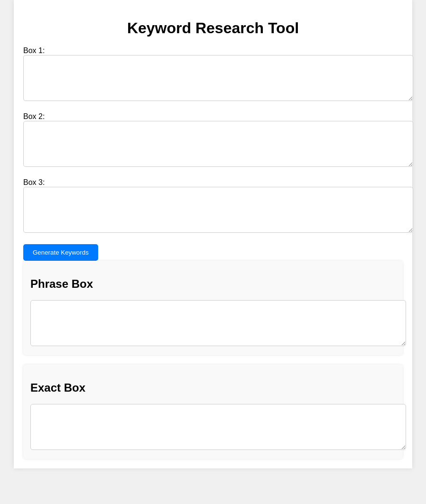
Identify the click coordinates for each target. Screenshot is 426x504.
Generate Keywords (61, 274)
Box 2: (34, 124)
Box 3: (34, 197)
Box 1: (34, 50)
